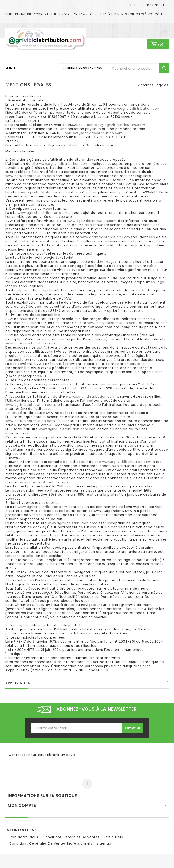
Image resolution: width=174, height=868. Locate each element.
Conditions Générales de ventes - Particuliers (83, 837)
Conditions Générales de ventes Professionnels (51, 843)
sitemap (104, 843)
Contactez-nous (24, 837)
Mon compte (22, 805)
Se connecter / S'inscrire (148, 5)
